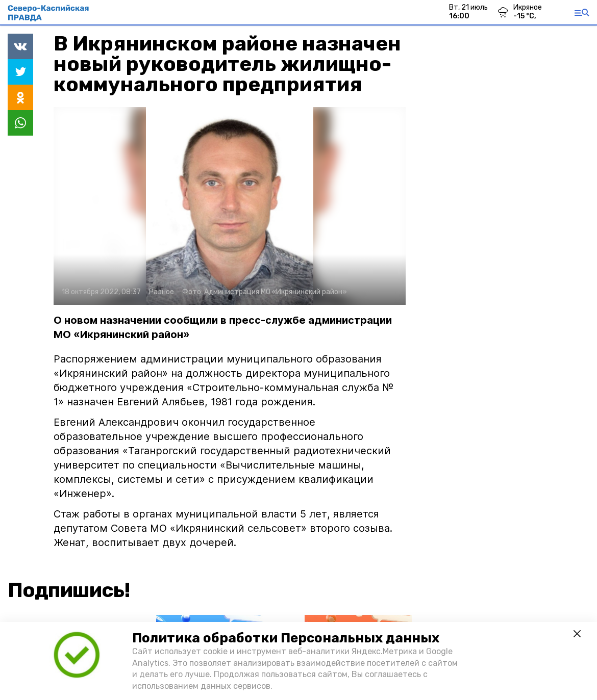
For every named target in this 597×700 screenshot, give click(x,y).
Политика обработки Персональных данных (286, 638)
